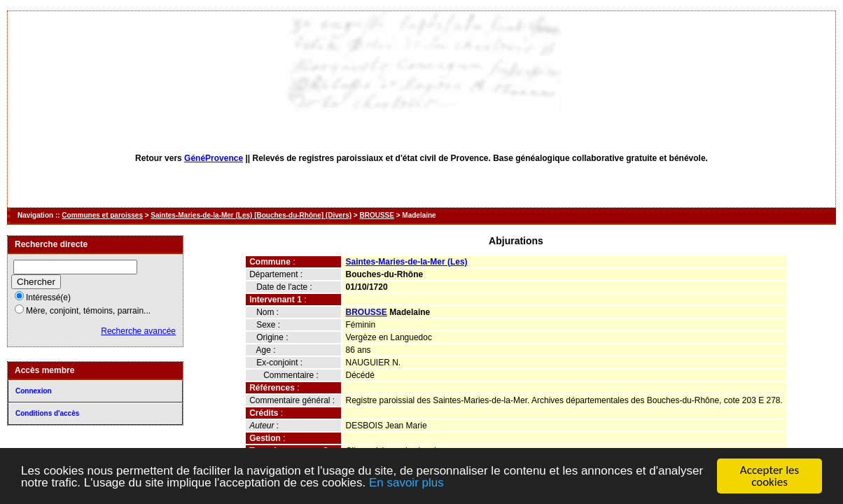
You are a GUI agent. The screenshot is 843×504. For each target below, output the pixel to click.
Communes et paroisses (102, 215)
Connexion (34, 391)
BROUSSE (376, 215)
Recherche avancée (138, 331)
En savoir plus (406, 483)
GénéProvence (214, 158)
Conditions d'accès (47, 413)
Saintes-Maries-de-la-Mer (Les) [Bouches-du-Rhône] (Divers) (251, 215)
